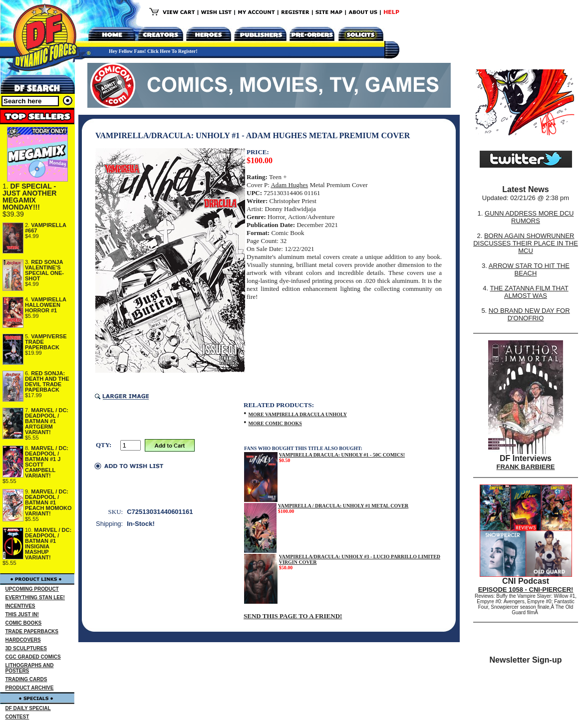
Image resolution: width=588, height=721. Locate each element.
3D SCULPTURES (26, 648)
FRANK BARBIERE (526, 467)
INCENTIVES (20, 606)
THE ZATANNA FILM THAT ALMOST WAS (529, 292)
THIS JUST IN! (22, 614)
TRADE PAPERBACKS (32, 631)
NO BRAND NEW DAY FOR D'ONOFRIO (529, 314)
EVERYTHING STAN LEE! (35, 598)
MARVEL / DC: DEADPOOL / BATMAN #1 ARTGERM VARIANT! (47, 421)
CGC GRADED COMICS (33, 657)
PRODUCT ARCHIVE (30, 688)
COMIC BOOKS (24, 623)
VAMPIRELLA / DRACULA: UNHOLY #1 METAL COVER (343, 506)
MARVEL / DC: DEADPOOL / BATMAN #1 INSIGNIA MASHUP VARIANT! (48, 544)
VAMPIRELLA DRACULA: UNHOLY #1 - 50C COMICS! (342, 455)
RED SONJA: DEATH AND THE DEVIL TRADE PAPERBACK (47, 381)
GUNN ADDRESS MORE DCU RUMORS (529, 217)
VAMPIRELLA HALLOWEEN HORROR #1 (46, 305)
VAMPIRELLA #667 (46, 228)
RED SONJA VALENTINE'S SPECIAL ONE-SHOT (44, 270)
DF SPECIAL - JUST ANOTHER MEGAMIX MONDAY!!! (29, 197)
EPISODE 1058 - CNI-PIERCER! (526, 590)
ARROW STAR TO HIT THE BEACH (529, 269)
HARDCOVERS (23, 640)
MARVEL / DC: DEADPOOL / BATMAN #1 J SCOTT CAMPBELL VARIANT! (47, 462)
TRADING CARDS (26, 679)
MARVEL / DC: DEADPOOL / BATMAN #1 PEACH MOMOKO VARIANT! (48, 502)
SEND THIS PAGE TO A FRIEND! (293, 616)
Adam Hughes (289, 185)
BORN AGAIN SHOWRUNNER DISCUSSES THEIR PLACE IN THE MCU (526, 243)
